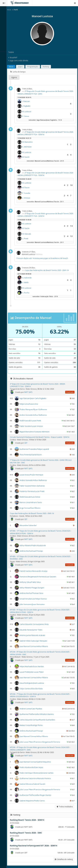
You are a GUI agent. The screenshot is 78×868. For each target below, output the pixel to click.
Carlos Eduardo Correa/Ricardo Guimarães (38, 720)
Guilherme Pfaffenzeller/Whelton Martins (38, 714)
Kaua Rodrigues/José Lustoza (33, 683)
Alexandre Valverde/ (29, 525)
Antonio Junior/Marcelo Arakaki (33, 635)
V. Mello (27, 282)
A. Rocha (27, 293)
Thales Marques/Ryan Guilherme (34, 409)
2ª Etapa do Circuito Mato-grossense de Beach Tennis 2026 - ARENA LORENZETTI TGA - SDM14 (44, 133)
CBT (27, 443)
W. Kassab (28, 234)
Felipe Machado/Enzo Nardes (33, 666)
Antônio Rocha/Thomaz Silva (33, 593)
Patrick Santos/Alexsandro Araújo (35, 571)
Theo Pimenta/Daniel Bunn (32, 455)
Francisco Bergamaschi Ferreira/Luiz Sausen (39, 576)
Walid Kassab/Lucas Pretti (31, 421)
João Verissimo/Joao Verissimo (33, 604)
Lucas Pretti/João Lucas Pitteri (33, 672)
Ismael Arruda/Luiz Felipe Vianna (34, 599)
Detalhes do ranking (64, 859)
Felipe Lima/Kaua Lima (30, 404)
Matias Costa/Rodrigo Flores (32, 725)
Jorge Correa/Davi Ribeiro (31, 508)
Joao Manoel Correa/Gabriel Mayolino (36, 762)
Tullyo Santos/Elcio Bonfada (32, 689)
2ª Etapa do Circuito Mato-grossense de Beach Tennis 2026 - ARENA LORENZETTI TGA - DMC (44, 92)
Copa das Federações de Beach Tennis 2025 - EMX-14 (48, 270)
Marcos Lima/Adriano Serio (32, 502)
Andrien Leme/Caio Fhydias (32, 708)
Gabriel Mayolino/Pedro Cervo (33, 801)
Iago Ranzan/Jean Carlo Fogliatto (34, 398)
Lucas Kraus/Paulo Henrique (33, 475)
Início (10, 10)
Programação (34, 67)
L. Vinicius (27, 198)
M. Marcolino (29, 142)
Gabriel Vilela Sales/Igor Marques (35, 641)
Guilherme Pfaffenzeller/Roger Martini (37, 795)
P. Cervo (27, 116)
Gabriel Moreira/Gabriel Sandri (34, 784)
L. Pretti (26, 239)
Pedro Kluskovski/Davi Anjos (33, 767)
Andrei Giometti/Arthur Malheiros (34, 415)
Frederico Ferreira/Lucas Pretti (33, 491)
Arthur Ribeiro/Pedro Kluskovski (34, 545)
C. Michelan (28, 147)
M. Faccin (27, 157)
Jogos (22, 67)
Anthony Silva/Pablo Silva (31, 582)
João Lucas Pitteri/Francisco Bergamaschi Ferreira (41, 742)
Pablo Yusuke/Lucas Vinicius (32, 426)
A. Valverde (28, 278)
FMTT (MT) (29, 392)
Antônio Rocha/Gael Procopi (32, 551)
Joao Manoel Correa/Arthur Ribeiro (35, 646)
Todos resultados (65, 807)
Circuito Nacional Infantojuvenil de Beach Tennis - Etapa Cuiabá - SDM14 (41, 437)
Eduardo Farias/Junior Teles (32, 630)
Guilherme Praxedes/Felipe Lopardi (35, 449)
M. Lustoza (28, 111)
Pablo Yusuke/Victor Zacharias (33, 486)
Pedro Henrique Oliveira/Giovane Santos (38, 773)
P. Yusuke (27, 193)
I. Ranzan (27, 101)
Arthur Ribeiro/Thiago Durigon (33, 588)
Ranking (47, 67)
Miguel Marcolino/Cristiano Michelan (36, 432)
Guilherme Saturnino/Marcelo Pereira (36, 778)
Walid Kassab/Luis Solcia (31, 497)
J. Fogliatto (27, 106)
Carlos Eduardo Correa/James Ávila (35, 624)
